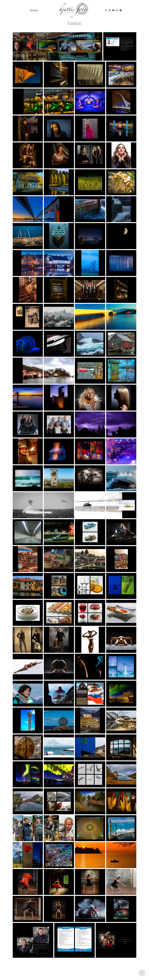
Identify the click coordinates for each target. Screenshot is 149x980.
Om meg (34, 10)
